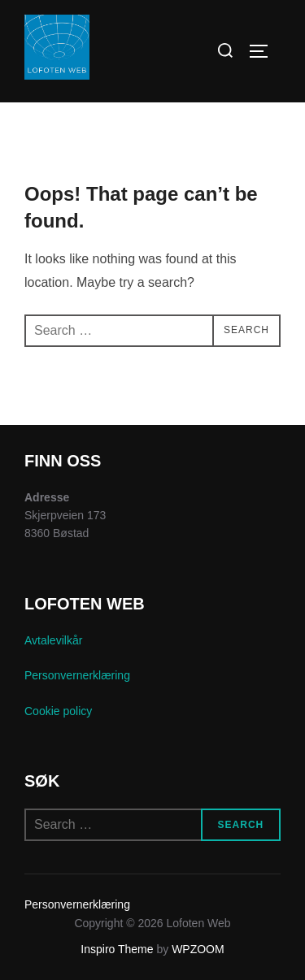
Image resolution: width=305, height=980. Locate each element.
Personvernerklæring (77, 675)
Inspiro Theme (117, 949)
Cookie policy (58, 711)
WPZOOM (198, 949)
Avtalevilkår (53, 640)
